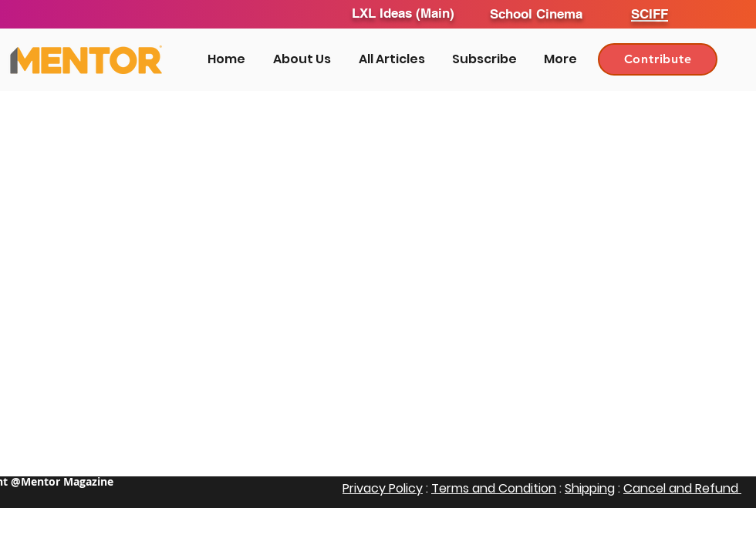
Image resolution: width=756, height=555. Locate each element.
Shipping (590, 488)
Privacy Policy (383, 488)
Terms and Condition (494, 488)
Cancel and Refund (682, 488)
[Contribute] (658, 59)
